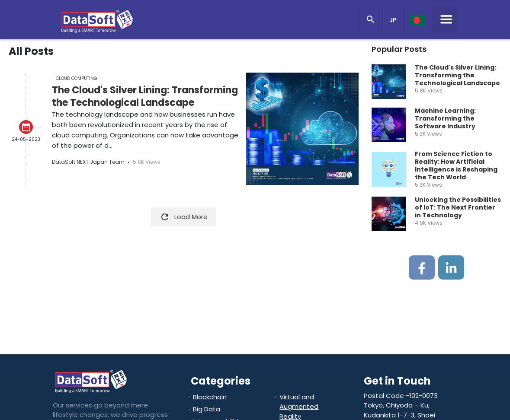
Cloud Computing (77, 78)
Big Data (207, 409)
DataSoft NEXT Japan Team (88, 162)
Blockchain (210, 397)
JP (393, 20)
